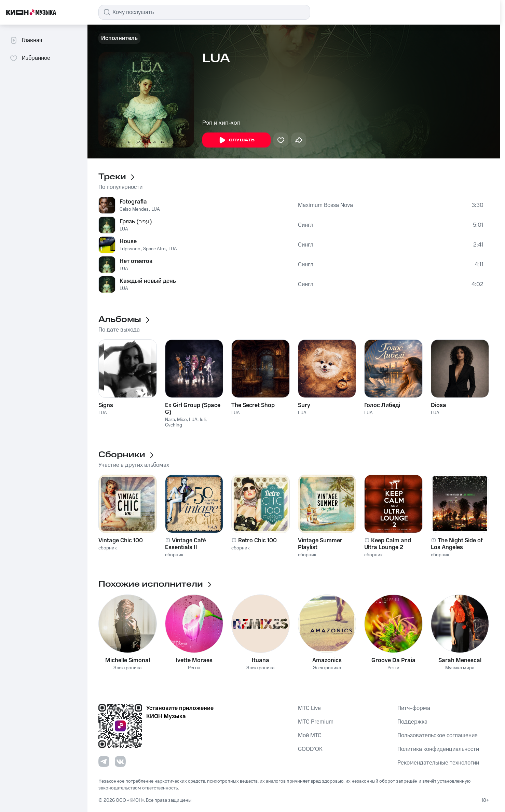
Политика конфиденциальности (438, 749)
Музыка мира (460, 668)
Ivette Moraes (194, 660)
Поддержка (412, 722)
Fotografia (133, 202)
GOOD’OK (310, 749)
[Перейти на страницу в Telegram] (104, 761)
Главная (26, 40)
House (128, 241)
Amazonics (327, 660)
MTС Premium (316, 722)
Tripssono (130, 249)
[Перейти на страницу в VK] (120, 761)
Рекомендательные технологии (438, 763)
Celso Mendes (134, 209)
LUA (156, 209)
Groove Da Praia (393, 660)
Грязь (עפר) (136, 222)
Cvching (174, 425)
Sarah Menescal (460, 660)
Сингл (306, 225)
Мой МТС (310, 736)
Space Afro (154, 249)
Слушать (236, 140)
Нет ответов (136, 261)
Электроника (127, 668)
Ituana (261, 660)
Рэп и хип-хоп (221, 123)
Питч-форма (414, 708)
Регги (194, 668)
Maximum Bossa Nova (325, 205)
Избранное (30, 58)
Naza (170, 420)
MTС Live (309, 708)
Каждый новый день (148, 281)
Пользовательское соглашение (438, 736)
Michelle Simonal (128, 660)
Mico (182, 420)
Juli (203, 420)
